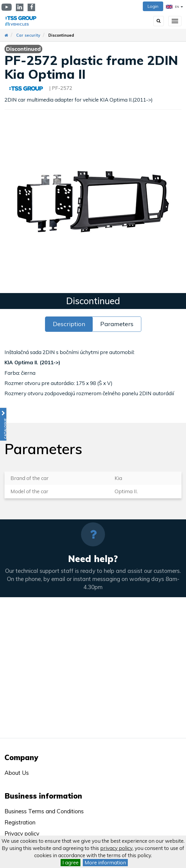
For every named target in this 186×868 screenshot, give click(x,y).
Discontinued (61, 35)
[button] (3, 424)
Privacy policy (22, 833)
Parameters (117, 324)
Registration (20, 822)
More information (105, 862)
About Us (17, 773)
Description (69, 324)
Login (153, 6)
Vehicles (20, 24)
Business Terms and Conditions (44, 811)
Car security (28, 35)
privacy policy (116, 848)
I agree (70, 862)
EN (174, 7)
